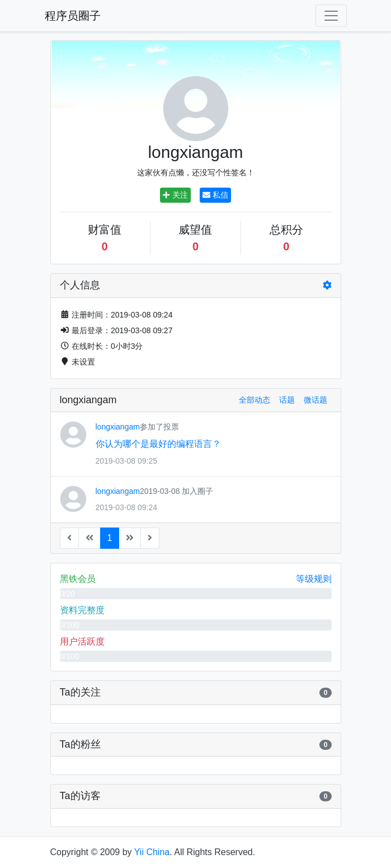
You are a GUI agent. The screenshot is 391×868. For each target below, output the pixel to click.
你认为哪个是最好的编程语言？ (158, 444)
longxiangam (118, 427)
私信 (215, 195)
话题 (287, 400)
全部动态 (255, 400)
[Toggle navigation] (331, 16)
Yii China (152, 852)
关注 (175, 195)
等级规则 (314, 579)
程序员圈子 (73, 16)
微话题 (315, 400)
